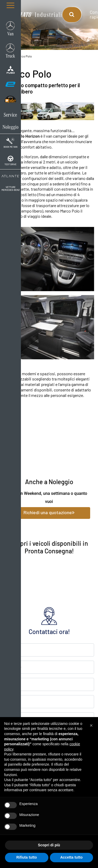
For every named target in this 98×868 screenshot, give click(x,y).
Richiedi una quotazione (49, 512)
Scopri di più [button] (49, 845)
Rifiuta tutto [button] (27, 857)
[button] (91, 725)
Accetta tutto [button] (71, 857)
